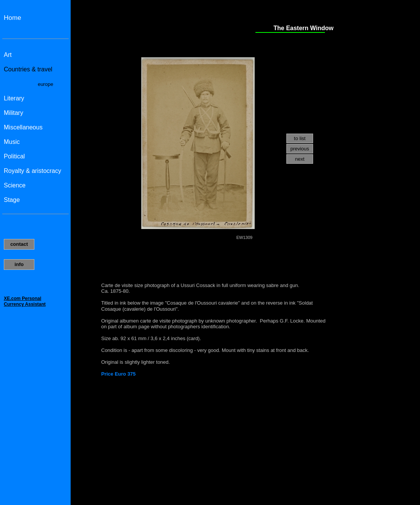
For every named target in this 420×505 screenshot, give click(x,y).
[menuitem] (300, 139)
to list (300, 138)
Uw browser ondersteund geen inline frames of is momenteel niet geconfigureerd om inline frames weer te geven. (35, 252)
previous (300, 149)
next (300, 159)
